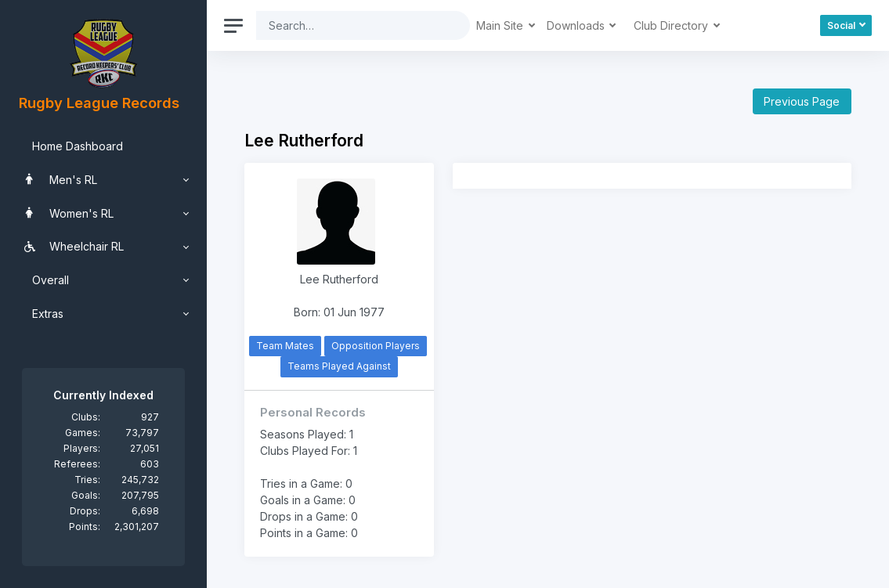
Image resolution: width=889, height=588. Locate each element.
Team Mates (285, 346)
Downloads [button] (577, 25)
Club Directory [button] (672, 25)
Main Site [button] (501, 25)
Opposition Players (376, 346)
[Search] (351, 25)
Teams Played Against (339, 366)
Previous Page (802, 101)
